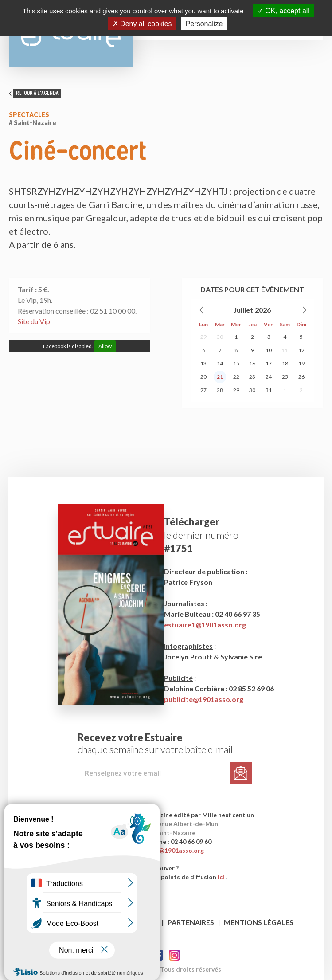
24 (269, 377)
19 (301, 363)
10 (269, 350)
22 (236, 377)
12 (301, 350)
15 (236, 363)
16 (252, 363)
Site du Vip (34, 321)
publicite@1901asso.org (204, 699)
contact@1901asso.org (170, 850)
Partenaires (191, 922)
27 (203, 390)
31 (269, 390)
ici (221, 877)
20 (203, 377)
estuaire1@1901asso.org (205, 625)
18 (285, 363)
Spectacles (29, 115)
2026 (263, 310)
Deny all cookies (142, 24)
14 (220, 363)
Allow (105, 346)
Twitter (174, 955)
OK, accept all (283, 11)
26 (301, 377)
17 (269, 363)
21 (220, 377)
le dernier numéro (201, 535)
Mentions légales (259, 922)
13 (203, 363)
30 (220, 337)
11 (285, 350)
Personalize (204, 24)
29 (203, 337)
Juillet (243, 310)
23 (252, 377)
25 (285, 377)
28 (220, 390)
